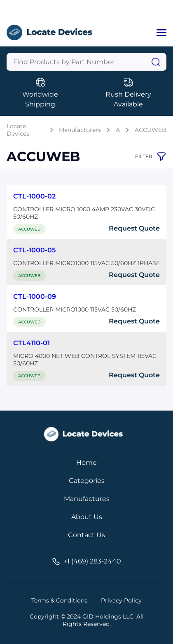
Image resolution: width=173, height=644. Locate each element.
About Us (87, 517)
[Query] (86, 62)
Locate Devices (18, 130)
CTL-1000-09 (35, 297)
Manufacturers (80, 130)
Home (86, 463)
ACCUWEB (151, 130)
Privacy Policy (121, 600)
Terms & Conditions (59, 600)
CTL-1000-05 (34, 250)
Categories (87, 481)
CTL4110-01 (32, 343)
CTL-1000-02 (34, 196)
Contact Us (86, 535)
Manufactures (87, 499)
